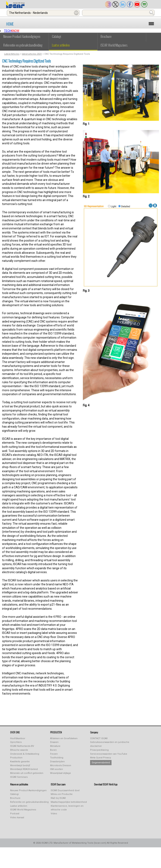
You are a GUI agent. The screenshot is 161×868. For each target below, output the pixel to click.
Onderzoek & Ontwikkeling (25, 754)
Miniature (55, 746)
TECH (12, 31)
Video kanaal (17, 818)
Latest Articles (12, 54)
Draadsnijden (57, 762)
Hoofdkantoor (18, 738)
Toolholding (57, 758)
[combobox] (43, 13)
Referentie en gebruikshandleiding (23, 45)
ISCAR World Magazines (114, 45)
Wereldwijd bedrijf (20, 765)
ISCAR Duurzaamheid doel (65, 790)
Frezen (54, 754)
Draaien (54, 742)
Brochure (106, 37)
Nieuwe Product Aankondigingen (22, 37)
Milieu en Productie (62, 794)
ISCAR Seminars (19, 777)
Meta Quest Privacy (100, 758)
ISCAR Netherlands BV (22, 746)
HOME (10, 24)
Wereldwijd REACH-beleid (24, 769)
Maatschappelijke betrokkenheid (69, 802)
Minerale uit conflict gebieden (27, 773)
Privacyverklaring (99, 750)
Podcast (15, 814)
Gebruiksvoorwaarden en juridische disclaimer (110, 744)
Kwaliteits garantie (20, 762)
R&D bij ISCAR (58, 798)
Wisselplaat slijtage (61, 773)
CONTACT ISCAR (99, 738)
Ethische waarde (19, 750)
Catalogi (56, 37)
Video (54, 814)
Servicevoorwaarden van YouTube (109, 754)
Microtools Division (61, 765)
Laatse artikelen (61, 45)
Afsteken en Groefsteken (64, 738)
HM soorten (56, 769)
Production (16, 758)
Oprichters (16, 742)
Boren (53, 750)
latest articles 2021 (32, 54)
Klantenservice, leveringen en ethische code (67, 808)
